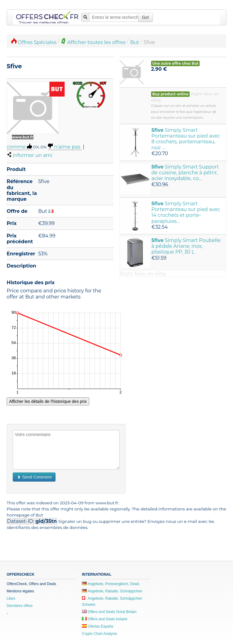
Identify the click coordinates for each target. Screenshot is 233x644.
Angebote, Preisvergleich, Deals (111, 584)
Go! (145, 17)
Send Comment (34, 477)
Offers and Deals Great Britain (109, 612)
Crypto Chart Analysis (99, 634)
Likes (11, 598)
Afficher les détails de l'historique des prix (48, 401)
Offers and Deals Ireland (105, 619)
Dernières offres (20, 606)
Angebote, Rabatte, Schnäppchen (112, 591)
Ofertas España (98, 626)
